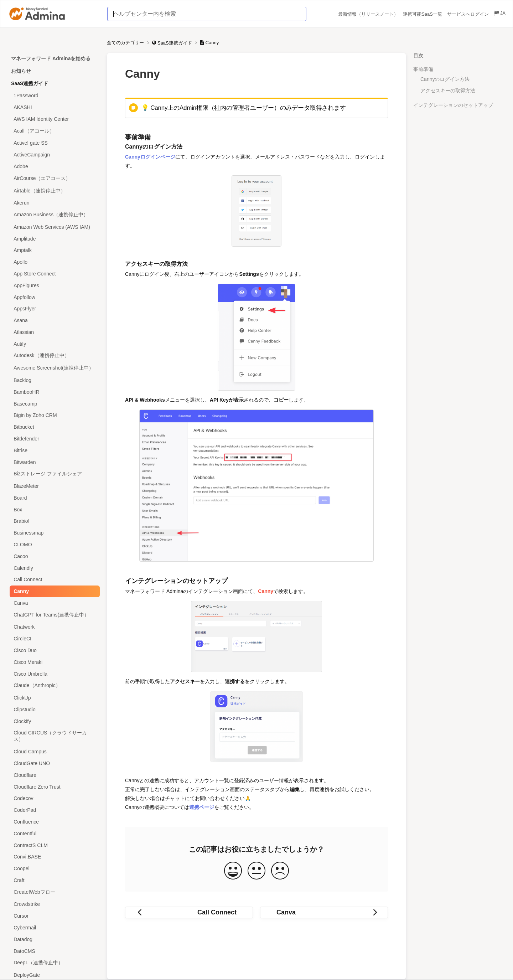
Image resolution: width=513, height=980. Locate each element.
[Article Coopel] (53, 869)
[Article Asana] (53, 321)
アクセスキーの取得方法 (448, 91)
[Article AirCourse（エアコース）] (53, 178)
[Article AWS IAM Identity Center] (53, 119)
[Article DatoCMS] (53, 951)
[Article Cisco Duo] (53, 651)
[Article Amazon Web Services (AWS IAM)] (53, 227)
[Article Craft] (53, 880)
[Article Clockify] (53, 721)
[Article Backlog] (53, 380)
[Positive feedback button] (233, 871)
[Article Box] (53, 509)
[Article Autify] (53, 344)
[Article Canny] (53, 591)
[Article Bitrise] (53, 450)
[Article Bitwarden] (53, 462)
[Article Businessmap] (53, 533)
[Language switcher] (499, 14)
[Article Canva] (53, 603)
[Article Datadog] (53, 939)
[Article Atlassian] (53, 332)
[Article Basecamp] (53, 404)
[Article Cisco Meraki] (53, 662)
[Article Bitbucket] (53, 427)
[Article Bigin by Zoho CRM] (53, 415)
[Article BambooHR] (53, 392)
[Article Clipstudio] (53, 710)
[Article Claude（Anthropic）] (53, 686)
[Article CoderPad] (53, 810)
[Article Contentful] (53, 833)
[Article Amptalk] (53, 250)
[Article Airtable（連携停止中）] (53, 191)
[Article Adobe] (53, 167)
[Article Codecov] (53, 798)
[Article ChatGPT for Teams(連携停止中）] (53, 615)
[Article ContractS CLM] (53, 845)
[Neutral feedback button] (256, 871)
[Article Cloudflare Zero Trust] (53, 787)
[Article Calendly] (53, 568)
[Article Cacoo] (53, 556)
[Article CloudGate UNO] (53, 764)
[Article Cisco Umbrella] (53, 674)
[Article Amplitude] (53, 239)
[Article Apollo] (53, 262)
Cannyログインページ (150, 157)
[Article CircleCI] (53, 639)
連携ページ (202, 807)
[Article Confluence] (53, 822)
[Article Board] (53, 498)
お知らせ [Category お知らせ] (21, 71)
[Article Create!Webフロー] (53, 892)
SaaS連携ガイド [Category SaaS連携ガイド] (30, 83)
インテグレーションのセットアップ (453, 105)
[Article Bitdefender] (53, 439)
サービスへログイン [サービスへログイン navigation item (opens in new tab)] (469, 14)
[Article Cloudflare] (53, 775)
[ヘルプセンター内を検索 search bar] (207, 14)
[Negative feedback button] (280, 871)
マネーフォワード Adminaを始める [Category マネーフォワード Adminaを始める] (51, 58)
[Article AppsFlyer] (53, 309)
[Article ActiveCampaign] (53, 155)
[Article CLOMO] (53, 545)
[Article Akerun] (53, 203)
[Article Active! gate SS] (53, 143)
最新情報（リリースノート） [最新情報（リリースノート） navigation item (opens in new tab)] (369, 14)
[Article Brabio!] (53, 521)
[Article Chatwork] (53, 627)
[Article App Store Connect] (53, 274)
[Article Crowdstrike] (53, 904)
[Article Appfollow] (53, 297)
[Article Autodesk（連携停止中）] (53, 356)
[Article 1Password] (53, 96)
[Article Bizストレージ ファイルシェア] (53, 474)
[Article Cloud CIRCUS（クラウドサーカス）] (53, 736)
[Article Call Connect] (53, 580)
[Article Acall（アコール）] (53, 131)
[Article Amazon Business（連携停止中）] (53, 215)
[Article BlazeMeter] (53, 486)
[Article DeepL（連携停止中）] (53, 963)
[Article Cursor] (53, 916)
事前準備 (423, 69)
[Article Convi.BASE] (53, 857)
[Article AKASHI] (53, 107)
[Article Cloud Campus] (53, 752)
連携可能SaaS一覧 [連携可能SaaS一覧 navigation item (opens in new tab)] (423, 14)
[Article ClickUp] (53, 698)
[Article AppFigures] (53, 285)
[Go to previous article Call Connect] (189, 912)
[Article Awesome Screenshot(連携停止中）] (53, 368)
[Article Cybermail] (53, 928)
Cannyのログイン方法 (445, 79)
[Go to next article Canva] (324, 912)
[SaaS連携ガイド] (173, 43)
